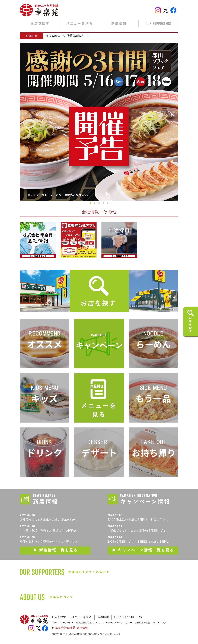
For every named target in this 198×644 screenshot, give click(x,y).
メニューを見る (82, 617)
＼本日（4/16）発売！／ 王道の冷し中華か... (49, 531)
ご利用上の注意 (142, 623)
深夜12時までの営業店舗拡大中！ (68, 36)
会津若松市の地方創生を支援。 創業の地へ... (49, 519)
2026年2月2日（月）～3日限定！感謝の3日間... (139, 542)
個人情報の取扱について (88, 623)
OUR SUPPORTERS (128, 617)
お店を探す (59, 617)
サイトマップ (160, 623)
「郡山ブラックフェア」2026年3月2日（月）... (138, 531)
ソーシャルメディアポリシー (118, 623)
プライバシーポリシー (63, 623)
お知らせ (32, 36)
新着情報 (103, 617)
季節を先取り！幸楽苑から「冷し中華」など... (50, 542)
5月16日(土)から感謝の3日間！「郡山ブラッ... (138, 519)
